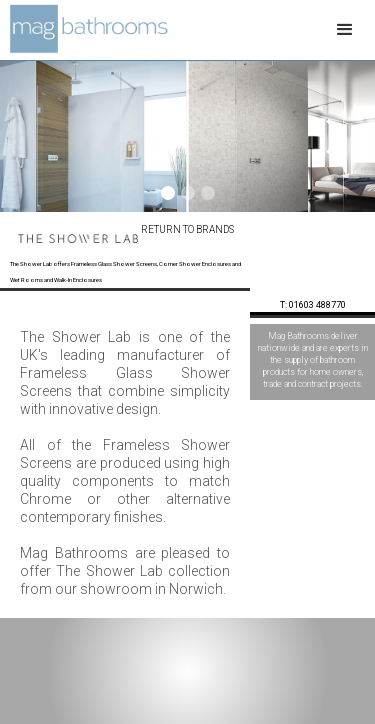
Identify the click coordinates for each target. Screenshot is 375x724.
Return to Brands (187, 229)
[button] (345, 30)
